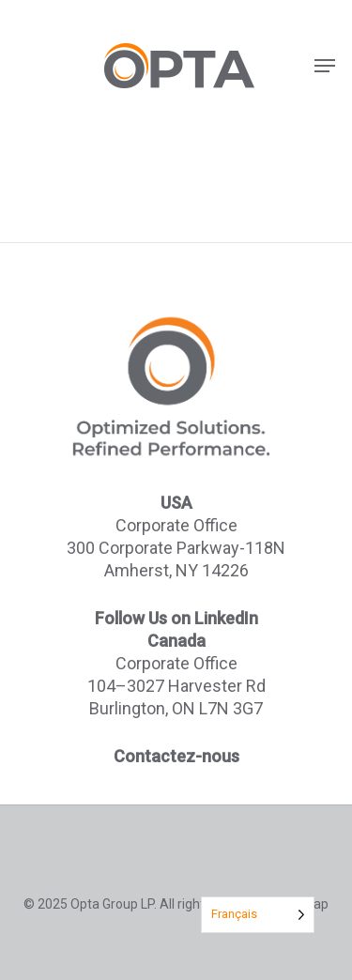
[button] (325, 66)
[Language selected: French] (258, 915)
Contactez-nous (176, 756)
